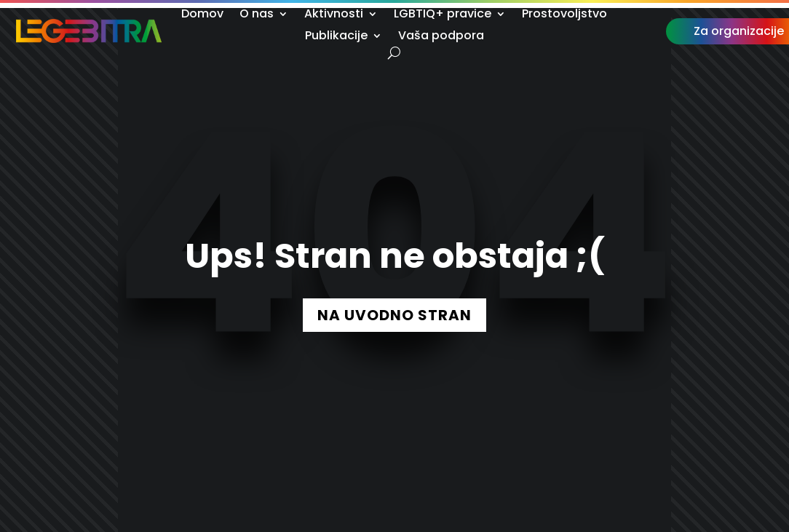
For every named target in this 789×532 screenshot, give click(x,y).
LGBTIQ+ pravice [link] (443, 15)
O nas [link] (257, 15)
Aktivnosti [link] (334, 15)
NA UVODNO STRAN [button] (394, 315)
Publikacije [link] (336, 37)
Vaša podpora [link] (441, 37)
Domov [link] (202, 15)
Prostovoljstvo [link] (564, 15)
